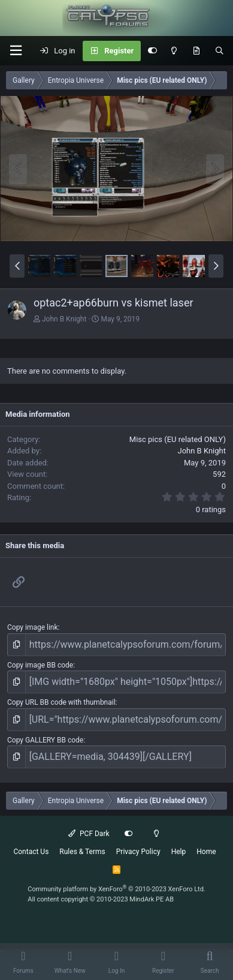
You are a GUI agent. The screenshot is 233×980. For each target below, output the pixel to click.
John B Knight (64, 319)
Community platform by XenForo (116, 889)
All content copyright (101, 899)
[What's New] (196, 51)
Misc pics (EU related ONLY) (178, 439)
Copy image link (33, 627)
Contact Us (31, 852)
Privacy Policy (138, 852)
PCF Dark (89, 834)
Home (206, 852)
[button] (16, 51)
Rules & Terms (82, 852)
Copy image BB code (40, 665)
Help (179, 852)
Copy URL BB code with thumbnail (61, 702)
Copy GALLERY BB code (45, 740)
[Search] (220, 51)
